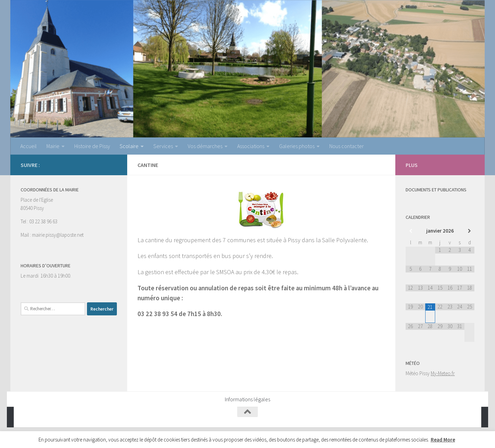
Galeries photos (297, 146)
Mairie (53, 146)
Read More (443, 440)
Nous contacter (346, 146)
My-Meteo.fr (443, 373)
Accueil (29, 146)
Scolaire (129, 146)
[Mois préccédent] (411, 231)
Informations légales (247, 399)
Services (163, 146)
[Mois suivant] (469, 231)
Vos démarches (205, 146)
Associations (251, 146)
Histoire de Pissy (92, 146)
